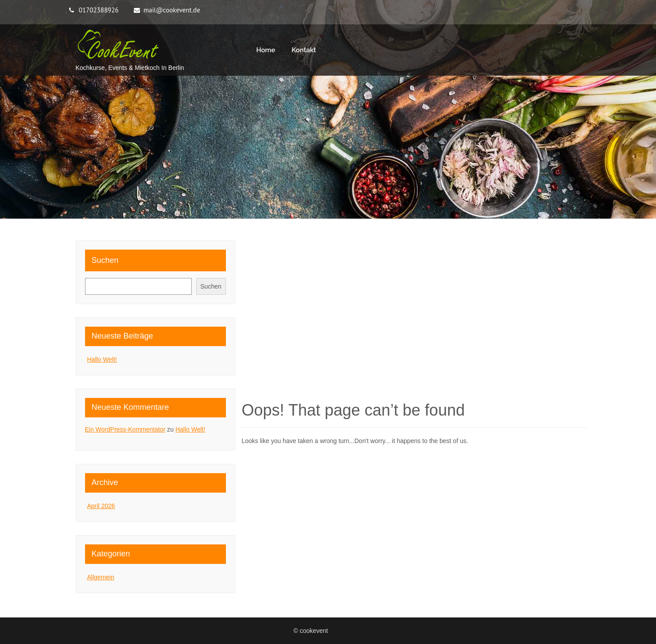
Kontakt (304, 50)
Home (266, 50)
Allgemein (101, 577)
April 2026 (101, 506)
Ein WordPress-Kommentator (125, 429)
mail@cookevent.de (172, 10)
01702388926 (99, 10)
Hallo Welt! (102, 359)
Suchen (105, 260)
